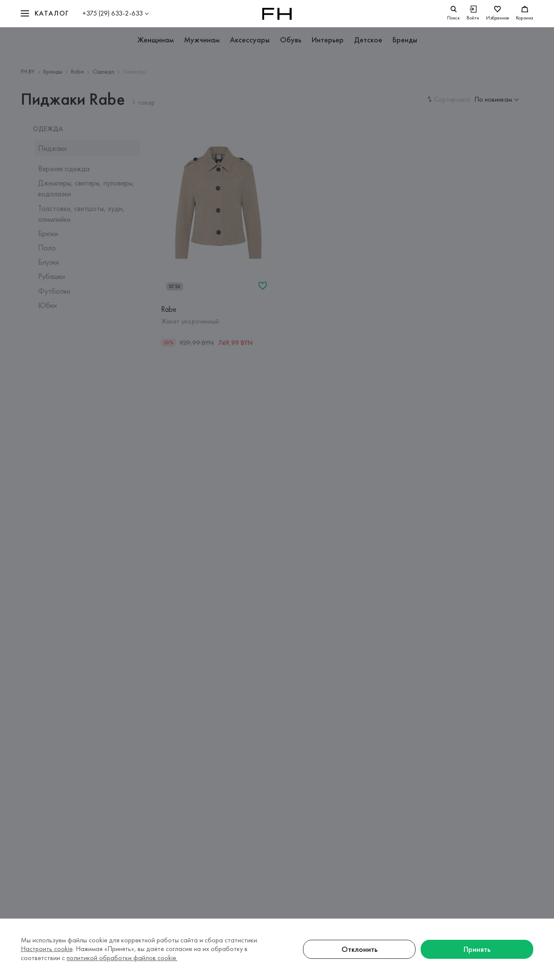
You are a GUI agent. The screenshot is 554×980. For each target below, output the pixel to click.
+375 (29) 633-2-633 (113, 13)
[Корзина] (525, 14)
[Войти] (473, 14)
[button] (45, 14)
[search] (453, 14)
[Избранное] (498, 14)
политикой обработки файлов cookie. (122, 958)
